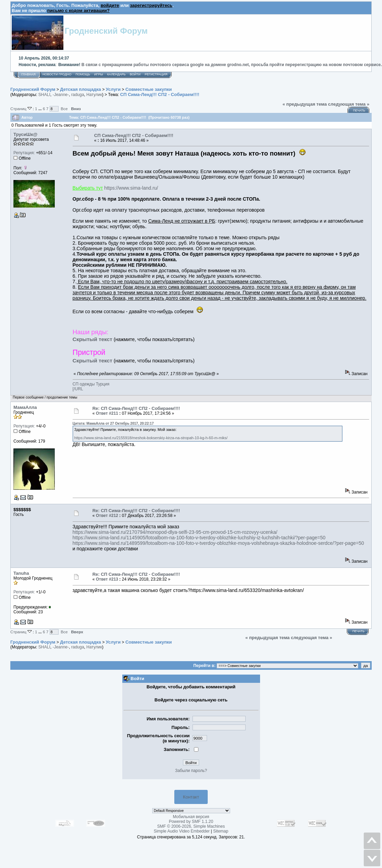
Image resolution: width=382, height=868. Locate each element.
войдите (110, 5)
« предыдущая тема (305, 104)
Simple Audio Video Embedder (182, 831)
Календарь (116, 74)
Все (64, 109)
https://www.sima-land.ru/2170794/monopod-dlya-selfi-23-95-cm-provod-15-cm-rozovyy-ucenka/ (175, 532)
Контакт (191, 797)
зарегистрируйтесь (151, 5)
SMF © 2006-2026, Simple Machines (191, 826)
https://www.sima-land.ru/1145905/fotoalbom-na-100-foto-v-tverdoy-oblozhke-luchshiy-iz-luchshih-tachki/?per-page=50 (199, 538)
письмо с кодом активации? (78, 10)
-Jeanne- (61, 95)
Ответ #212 (107, 516)
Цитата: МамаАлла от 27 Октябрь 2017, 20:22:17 (113, 424)
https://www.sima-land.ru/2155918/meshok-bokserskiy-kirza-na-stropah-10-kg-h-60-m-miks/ (151, 438)
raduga (78, 95)
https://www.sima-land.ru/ (131, 188)
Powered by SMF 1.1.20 (191, 822)
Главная (28, 74)
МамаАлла (25, 407)
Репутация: (24, 153)
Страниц (22, 109)
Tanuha (21, 573)
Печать (359, 110)
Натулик (94, 95)
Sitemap (221, 831)
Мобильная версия (191, 817)
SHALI (44, 95)
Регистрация (156, 74)
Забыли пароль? (191, 771)
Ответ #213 (107, 579)
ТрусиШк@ (25, 134)
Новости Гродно (57, 74)
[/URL (78, 389)
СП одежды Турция (91, 384)
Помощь (83, 74)
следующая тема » (349, 104)
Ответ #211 (107, 413)
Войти (135, 74)
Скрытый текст (92, 339)
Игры (99, 74)
